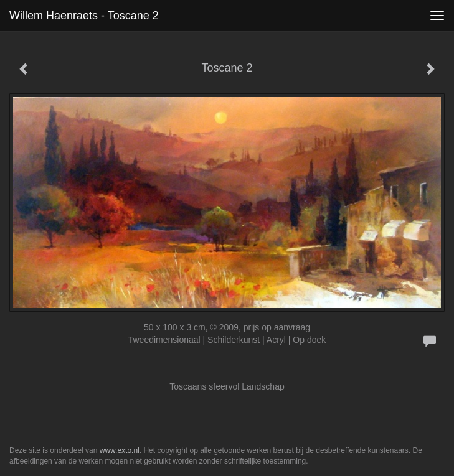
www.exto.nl (120, 450)
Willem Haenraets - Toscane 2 (84, 16)
